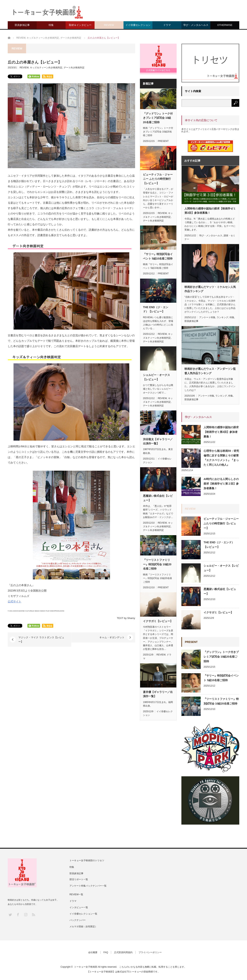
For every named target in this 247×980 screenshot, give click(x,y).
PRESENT (163, 141)
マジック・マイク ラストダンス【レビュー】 (41, 640)
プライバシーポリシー (150, 952)
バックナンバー (78, 920)
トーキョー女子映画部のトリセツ (87, 860)
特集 (51, 25)
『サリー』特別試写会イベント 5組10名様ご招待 (158, 256)
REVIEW (109, 25)
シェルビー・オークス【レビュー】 (156, 377)
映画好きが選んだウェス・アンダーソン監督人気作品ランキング (210, 371)
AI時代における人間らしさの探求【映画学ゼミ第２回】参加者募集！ (221, 484)
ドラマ (167, 25)
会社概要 (93, 952)
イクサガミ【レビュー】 (158, 621)
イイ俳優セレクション (138, 25)
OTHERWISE (225, 25)
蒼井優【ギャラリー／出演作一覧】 (158, 694)
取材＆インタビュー (80, 25)
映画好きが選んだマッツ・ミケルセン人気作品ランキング (210, 289)
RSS (33, 914)
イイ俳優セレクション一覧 (83, 914)
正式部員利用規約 (123, 952)
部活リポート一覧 (79, 879)
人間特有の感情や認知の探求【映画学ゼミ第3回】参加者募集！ (210, 211)
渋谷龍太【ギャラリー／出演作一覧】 (158, 441)
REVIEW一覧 (76, 894)
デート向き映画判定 (74, 68)
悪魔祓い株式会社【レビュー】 (158, 498)
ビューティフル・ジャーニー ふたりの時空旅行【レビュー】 (158, 179)
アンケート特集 (207, 317)
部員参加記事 (22, 25)
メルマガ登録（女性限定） (83, 927)
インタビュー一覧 (79, 907)
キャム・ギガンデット (112, 637)
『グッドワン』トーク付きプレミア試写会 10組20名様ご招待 (158, 118)
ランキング (222, 317)
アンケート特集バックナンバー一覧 (88, 886)
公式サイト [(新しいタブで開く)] (14, 601)
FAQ (106, 952)
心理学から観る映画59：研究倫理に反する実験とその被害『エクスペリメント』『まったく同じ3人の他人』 (221, 458)
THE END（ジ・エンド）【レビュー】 (156, 309)
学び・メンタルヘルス (196, 25)
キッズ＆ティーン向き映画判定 (46, 68)
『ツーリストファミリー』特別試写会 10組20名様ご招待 (157, 564)
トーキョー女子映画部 (86, 967)
